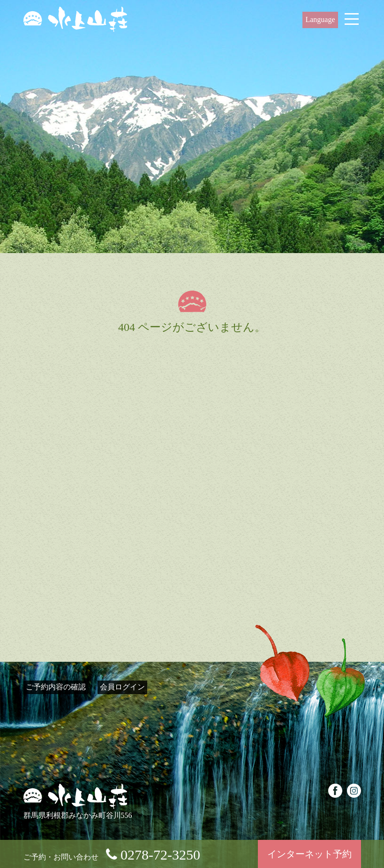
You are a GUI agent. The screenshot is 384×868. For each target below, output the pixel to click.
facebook (335, 791)
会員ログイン (122, 687)
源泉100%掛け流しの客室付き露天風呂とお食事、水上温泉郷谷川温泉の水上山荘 (75, 19)
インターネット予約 (309, 854)
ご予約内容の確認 (56, 687)
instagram (354, 791)
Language (320, 19)
